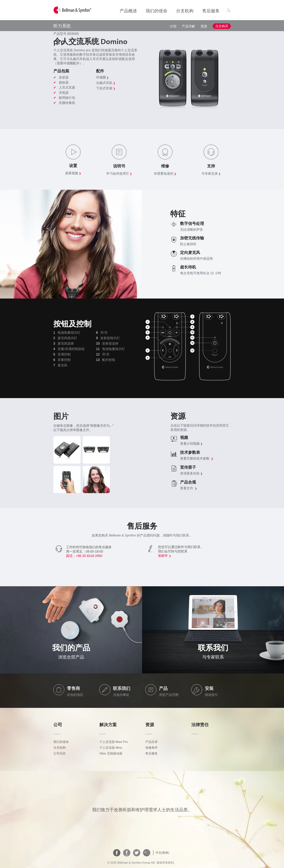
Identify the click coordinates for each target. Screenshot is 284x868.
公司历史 (60, 753)
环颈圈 (102, 77)
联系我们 (122, 688)
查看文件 (189, 488)
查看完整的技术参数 (197, 458)
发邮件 (163, 556)
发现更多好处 (191, 473)
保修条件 (152, 748)
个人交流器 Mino (111, 748)
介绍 (173, 26)
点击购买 (222, 26)
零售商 (73, 688)
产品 (163, 688)
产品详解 (188, 26)
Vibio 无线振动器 (111, 753)
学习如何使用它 (119, 174)
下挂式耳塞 (106, 88)
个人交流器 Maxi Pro (114, 742)
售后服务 (152, 753)
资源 (204, 26)
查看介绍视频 (191, 444)
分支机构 (60, 748)
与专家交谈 (211, 174)
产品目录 (152, 742)
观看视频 (73, 173)
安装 (209, 688)
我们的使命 (61, 742)
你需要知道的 (165, 174)
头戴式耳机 (106, 83)
